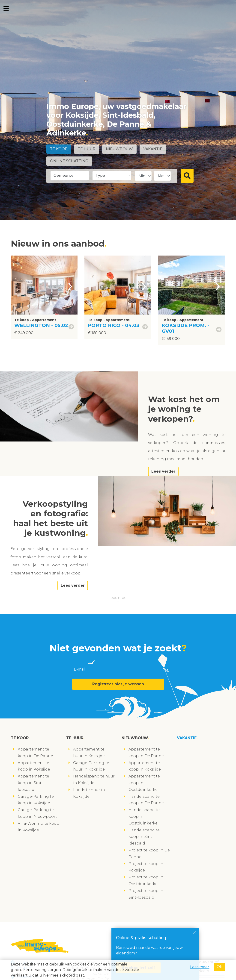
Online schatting (69, 161)
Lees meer (118, 598)
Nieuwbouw (119, 149)
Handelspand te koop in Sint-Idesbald (144, 837)
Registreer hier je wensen (118, 684)
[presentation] (70, 285)
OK (220, 967)
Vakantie (153, 149)
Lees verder (163, 471)
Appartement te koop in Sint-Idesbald (33, 783)
